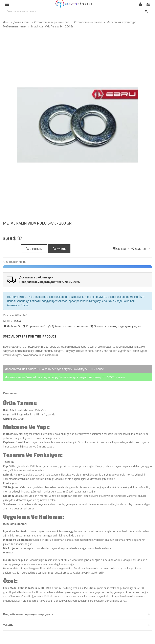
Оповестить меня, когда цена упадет (116, 326)
